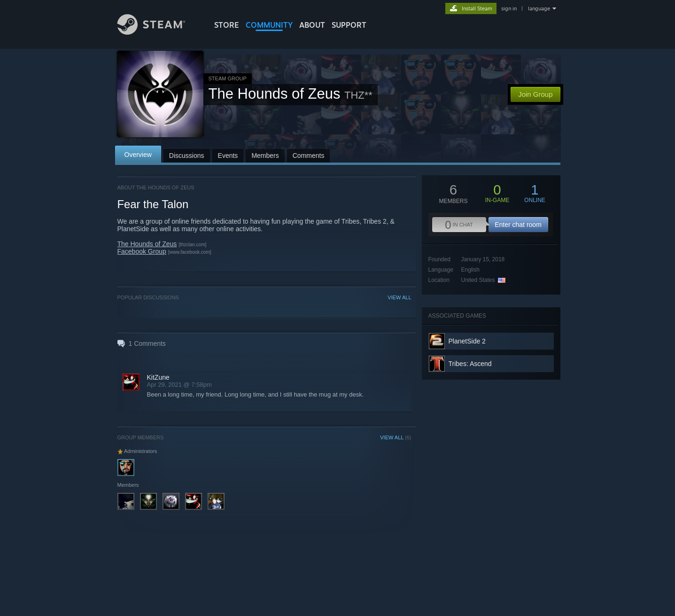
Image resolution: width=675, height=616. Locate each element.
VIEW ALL (399, 297)
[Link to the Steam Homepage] (158, 32)
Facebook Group (142, 251)
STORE (227, 25)
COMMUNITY (269, 25)
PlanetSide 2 (467, 341)
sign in (509, 8)
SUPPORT (349, 25)
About (312, 25)
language (539, 8)
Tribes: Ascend (470, 364)
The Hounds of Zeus (147, 244)
